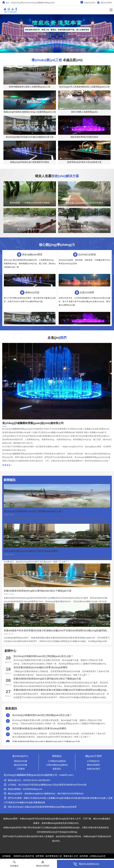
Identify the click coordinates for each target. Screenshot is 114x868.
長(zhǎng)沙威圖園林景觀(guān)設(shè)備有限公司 (31, 775)
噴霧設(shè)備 (71, 798)
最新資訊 (57, 769)
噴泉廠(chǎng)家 (98, 798)
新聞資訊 (57, 756)
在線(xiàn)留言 (88, 2)
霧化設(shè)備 (20, 765)
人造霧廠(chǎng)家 (55, 798)
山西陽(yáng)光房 (97, 856)
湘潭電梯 (40, 856)
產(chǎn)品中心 (20, 756)
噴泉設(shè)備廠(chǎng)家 (21, 802)
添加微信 (14, 864)
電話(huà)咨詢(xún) (86, 864)
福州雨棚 (84, 856)
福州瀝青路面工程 (54, 856)
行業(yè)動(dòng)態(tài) (57, 765)
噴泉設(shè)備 (20, 761)
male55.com (66, 775)
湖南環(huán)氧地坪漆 (24, 856)
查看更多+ (7, 465)
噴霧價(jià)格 (39, 802)
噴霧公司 (28, 798)
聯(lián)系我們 (104, 2)
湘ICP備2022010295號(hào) (70, 794)
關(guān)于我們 (94, 756)
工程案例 (20, 769)
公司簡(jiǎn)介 (93, 761)
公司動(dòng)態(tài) (57, 761)
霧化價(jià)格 (84, 798)
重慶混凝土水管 (71, 856)
